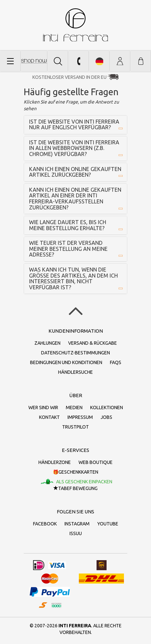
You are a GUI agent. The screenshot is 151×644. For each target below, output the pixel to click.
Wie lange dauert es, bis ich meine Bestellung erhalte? (68, 225)
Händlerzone (55, 462)
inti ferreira (75, 25)
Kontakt (49, 417)
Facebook (45, 524)
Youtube (108, 524)
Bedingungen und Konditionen (66, 362)
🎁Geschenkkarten (75, 472)
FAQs (116, 362)
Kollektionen (107, 408)
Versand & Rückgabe (93, 343)
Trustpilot (75, 427)
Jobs (106, 417)
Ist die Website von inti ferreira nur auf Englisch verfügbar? (74, 125)
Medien (74, 408)
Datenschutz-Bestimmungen (75, 353)
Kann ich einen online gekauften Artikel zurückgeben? (75, 172)
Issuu (76, 533)
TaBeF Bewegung (75, 488)
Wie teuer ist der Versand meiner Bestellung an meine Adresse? (68, 249)
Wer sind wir (43, 408)
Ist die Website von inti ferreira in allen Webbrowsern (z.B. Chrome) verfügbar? (74, 148)
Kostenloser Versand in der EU (69, 77)
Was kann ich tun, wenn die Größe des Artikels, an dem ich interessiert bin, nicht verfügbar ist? (73, 278)
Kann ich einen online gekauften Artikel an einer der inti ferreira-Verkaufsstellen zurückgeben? (75, 199)
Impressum (80, 417)
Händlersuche (75, 372)
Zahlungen (47, 343)
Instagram (77, 524)
